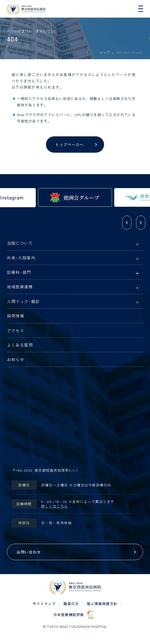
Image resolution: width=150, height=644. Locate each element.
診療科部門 (19, 272)
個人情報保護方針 (102, 604)
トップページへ (70, 145)
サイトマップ (44, 604)
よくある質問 (20, 345)
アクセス (16, 331)
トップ (105, 52)
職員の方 (71, 604)
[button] (127, 223)
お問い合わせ (29, 552)
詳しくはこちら (55, 506)
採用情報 (16, 316)
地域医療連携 (20, 287)
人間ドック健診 (23, 302)
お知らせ (16, 360)
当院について (20, 243)
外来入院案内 (21, 258)
